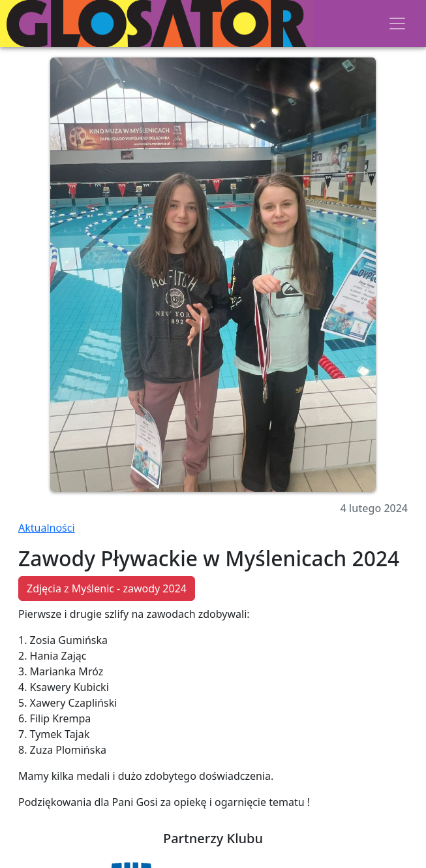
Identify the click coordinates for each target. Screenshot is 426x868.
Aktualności (47, 528)
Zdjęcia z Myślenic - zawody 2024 (107, 588)
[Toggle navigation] (397, 24)
